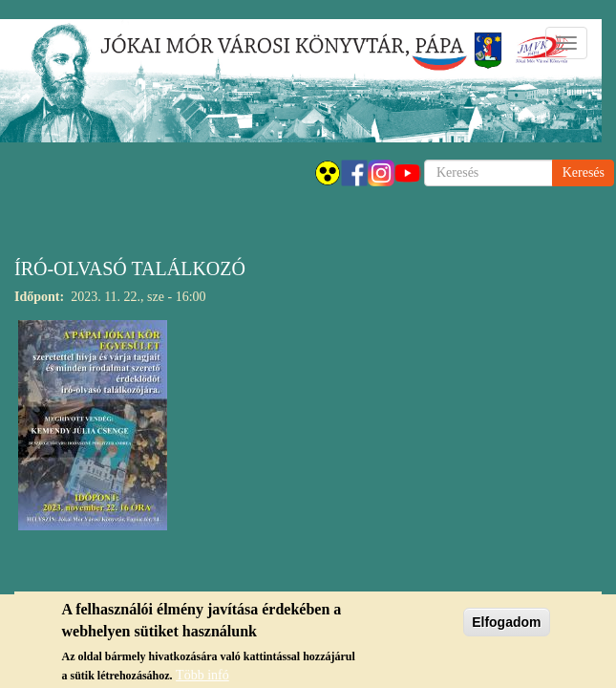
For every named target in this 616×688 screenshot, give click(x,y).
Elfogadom (506, 628)
